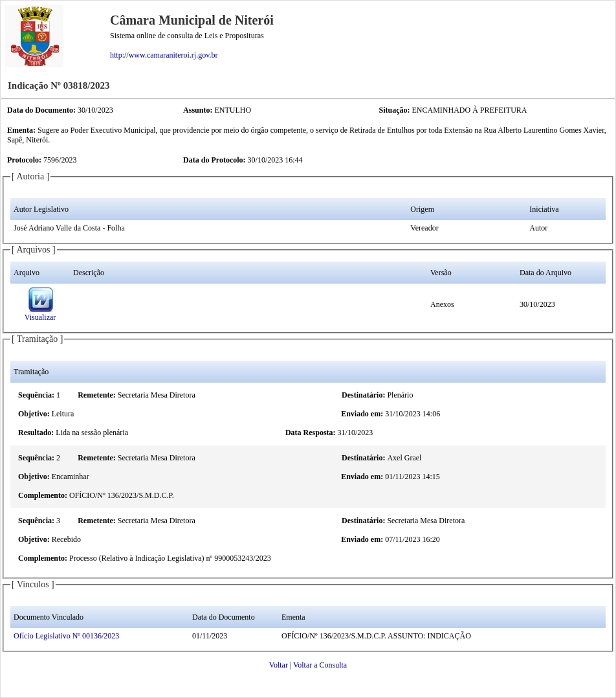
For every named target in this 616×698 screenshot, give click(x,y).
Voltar (279, 665)
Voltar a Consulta (320, 665)
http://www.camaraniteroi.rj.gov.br (164, 55)
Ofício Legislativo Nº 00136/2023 (66, 636)
